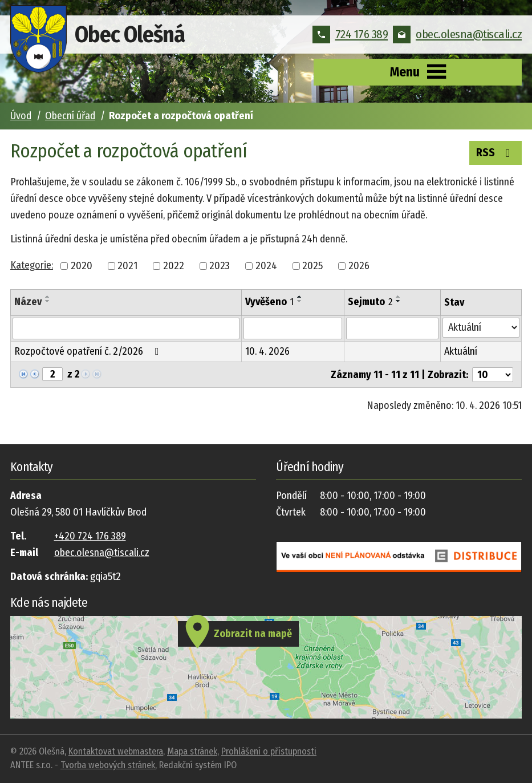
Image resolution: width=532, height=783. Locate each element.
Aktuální (461, 351)
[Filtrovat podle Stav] (481, 328)
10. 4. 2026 (267, 351)
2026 (359, 266)
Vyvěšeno (269, 302)
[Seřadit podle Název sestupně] (48, 301)
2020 (82, 266)
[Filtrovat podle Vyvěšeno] (293, 328)
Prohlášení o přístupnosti (269, 751)
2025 (312, 266)
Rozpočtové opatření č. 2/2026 (89, 351)
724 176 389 (350, 34)
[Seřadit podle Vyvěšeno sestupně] (300, 301)
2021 (127, 266)
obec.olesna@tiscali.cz (457, 34)
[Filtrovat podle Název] (126, 328)
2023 (220, 266)
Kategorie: (32, 265)
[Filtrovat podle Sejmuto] (393, 328)
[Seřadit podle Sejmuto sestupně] (399, 301)
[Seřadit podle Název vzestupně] (48, 297)
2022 (174, 266)
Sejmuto (370, 302)
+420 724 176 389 (90, 536)
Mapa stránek (192, 751)
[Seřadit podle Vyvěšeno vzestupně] (300, 297)
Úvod (21, 116)
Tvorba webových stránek (108, 765)
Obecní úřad (70, 116)
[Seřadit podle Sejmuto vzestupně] (399, 297)
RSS (496, 152)
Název (28, 302)
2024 (266, 266)
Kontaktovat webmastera (116, 751)
